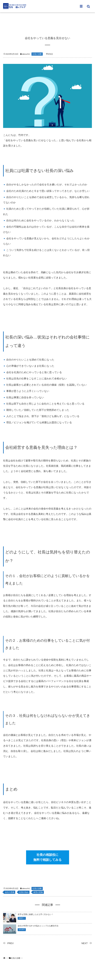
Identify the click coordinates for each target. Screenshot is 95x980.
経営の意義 (38, 892)
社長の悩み (24, 892)
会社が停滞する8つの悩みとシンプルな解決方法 (38, 926)
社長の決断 (37, 54)
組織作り (22, 918)
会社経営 (22, 930)
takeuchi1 (26, 54)
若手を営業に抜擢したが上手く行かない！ (36, 914)
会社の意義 (10, 892)
